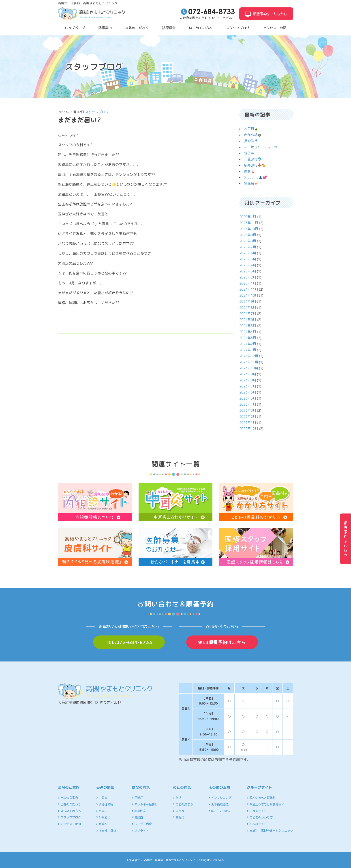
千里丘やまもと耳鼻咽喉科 (266, 804)
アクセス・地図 (275, 28)
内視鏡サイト (257, 824)
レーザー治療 (142, 824)
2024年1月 (248, 350)
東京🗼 (249, 171)
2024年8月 (248, 308)
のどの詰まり (183, 804)
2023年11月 (249, 362)
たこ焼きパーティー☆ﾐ (262, 147)
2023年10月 (249, 368)
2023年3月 (248, 410)
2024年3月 (248, 338)
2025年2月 (248, 277)
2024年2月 (248, 344)
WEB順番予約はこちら (222, 642)
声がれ (179, 811)
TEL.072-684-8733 (129, 642)
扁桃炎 (179, 817)
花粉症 (137, 798)
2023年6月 (248, 392)
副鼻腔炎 (139, 811)
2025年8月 (248, 241)
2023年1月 (248, 423)
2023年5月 (248, 398)
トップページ (75, 28)
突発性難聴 (105, 804)
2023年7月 (248, 386)
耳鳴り (102, 824)
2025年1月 (248, 283)
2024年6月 (248, 320)
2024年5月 (248, 326)
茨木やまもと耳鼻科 (261, 798)
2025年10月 (249, 229)
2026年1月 (248, 217)
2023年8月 (248, 380)
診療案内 (105, 28)
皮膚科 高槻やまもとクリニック (270, 831)
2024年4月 (248, 332)
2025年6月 (248, 253)
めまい (102, 811)
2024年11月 (249, 289)
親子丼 (249, 153)
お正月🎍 (251, 129)
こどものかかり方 (260, 817)
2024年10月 (249, 295)
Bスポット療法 (219, 811)
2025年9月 (248, 235)
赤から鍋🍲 (253, 135)
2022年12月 (249, 429)
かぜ (177, 798)
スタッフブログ (238, 28)
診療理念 (169, 28)
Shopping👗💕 (256, 177)
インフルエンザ (220, 798)
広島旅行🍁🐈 (255, 165)
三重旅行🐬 (253, 159)
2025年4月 (248, 265)
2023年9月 (248, 374)
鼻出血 (137, 817)
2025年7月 (248, 247)
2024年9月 (248, 301)
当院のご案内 (68, 798)
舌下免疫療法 (219, 804)
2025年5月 (248, 259)
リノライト (140, 831)
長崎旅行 (251, 141)
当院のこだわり (137, 28)
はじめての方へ (201, 28)
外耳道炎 (103, 817)
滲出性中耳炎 (106, 831)
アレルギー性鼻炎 (145, 804)
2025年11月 (249, 223)
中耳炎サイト (257, 811)
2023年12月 (249, 356)
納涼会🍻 (251, 183)
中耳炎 (102, 798)
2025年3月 (248, 271)
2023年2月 (248, 417)
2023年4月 (248, 404)
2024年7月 (248, 314)
